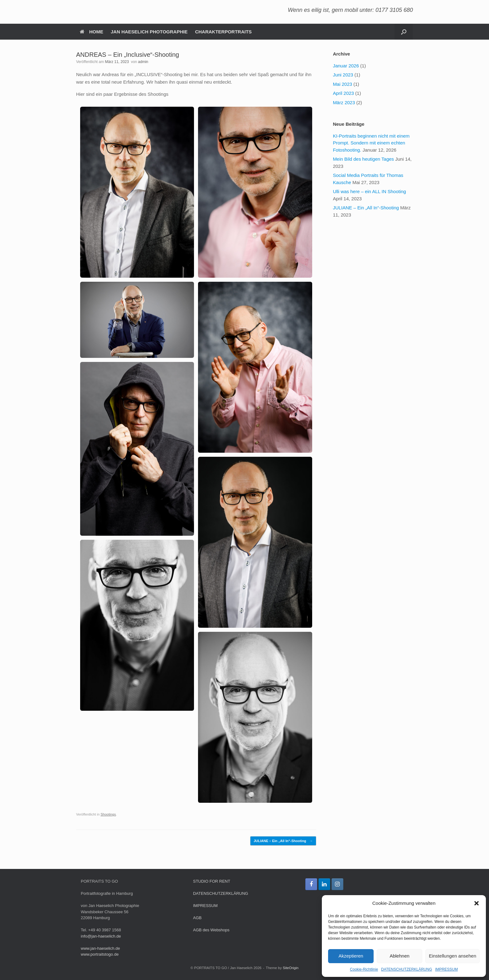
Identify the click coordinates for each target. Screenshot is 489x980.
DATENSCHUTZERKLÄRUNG (407, 969)
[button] (477, 903)
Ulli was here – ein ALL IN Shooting (369, 191)
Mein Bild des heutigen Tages (363, 159)
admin (143, 62)
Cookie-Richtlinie (364, 969)
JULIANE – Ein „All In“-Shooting (283, 841)
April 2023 (343, 93)
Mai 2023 (342, 84)
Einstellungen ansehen (453, 956)
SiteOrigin (291, 968)
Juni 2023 (343, 75)
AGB (197, 918)
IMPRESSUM (446, 969)
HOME (92, 32)
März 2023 (344, 102)
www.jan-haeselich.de (100, 948)
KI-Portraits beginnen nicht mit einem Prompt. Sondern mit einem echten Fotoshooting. (371, 143)
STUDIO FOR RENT (212, 881)
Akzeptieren (351, 956)
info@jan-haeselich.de (101, 936)
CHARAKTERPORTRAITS (223, 32)
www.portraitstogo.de (100, 954)
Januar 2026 (346, 66)
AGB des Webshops (211, 930)
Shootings (108, 814)
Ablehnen (399, 956)
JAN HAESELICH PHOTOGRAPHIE (149, 32)
